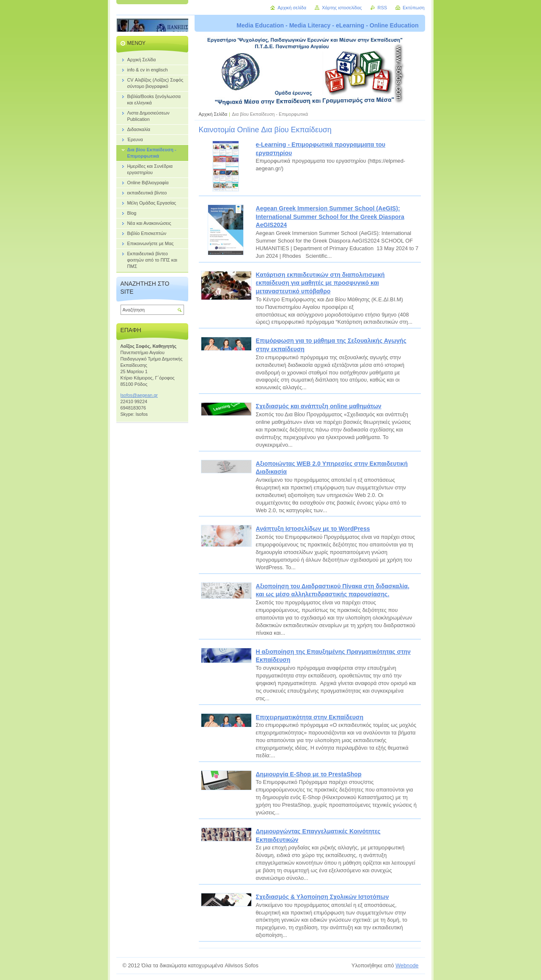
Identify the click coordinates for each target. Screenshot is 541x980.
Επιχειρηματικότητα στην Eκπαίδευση (310, 717)
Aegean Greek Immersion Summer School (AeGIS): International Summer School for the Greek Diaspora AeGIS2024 (330, 217)
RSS (382, 8)
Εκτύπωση (414, 8)
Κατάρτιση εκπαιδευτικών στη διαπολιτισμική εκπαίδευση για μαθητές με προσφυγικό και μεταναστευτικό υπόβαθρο (320, 283)
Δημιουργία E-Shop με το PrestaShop (309, 774)
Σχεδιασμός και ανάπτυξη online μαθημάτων (319, 406)
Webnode (407, 965)
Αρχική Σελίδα (213, 114)
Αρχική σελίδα (292, 8)
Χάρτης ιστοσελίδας (342, 8)
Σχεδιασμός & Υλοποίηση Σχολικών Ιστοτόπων (323, 897)
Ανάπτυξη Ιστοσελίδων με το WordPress (313, 529)
